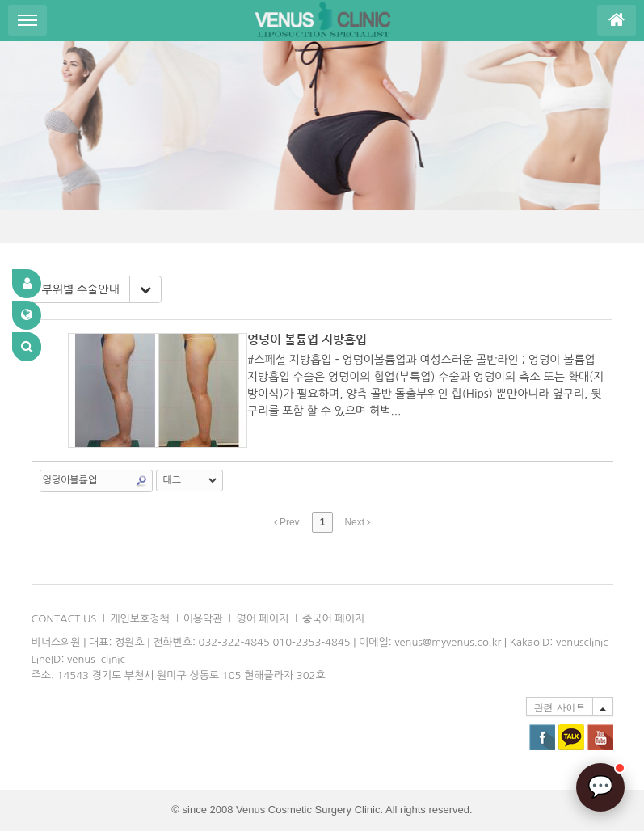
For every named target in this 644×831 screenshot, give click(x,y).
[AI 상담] (600, 787)
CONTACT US (64, 619)
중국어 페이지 (333, 619)
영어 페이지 (262, 619)
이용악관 (203, 619)
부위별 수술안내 (81, 289)
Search (141, 481)
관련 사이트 (559, 707)
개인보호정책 (139, 619)
